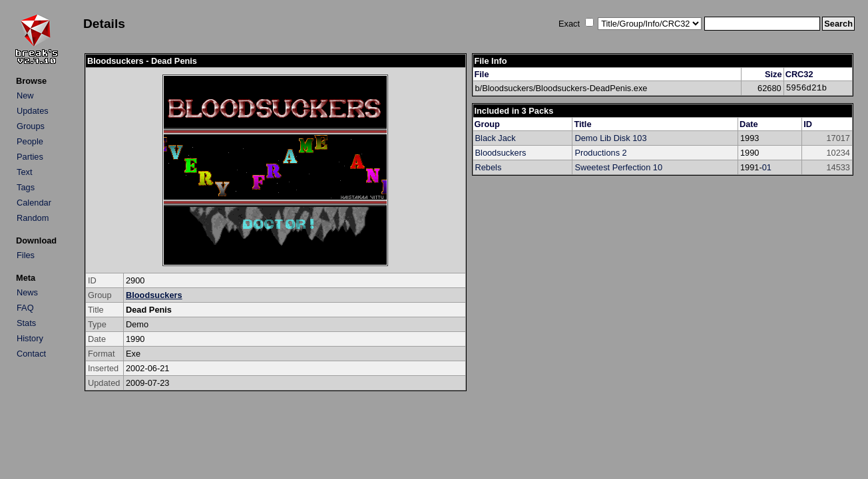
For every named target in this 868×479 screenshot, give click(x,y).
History (30, 338)
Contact (31, 354)
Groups (31, 126)
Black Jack (496, 138)
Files (26, 255)
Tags (26, 187)
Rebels (489, 167)
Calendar (34, 203)
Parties (30, 157)
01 (767, 167)
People (30, 141)
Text (24, 172)
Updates (33, 111)
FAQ (25, 308)
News (27, 292)
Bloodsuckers (154, 295)
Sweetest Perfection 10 (618, 167)
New (25, 95)
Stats (26, 323)
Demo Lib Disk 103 (610, 138)
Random (33, 218)
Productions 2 (600, 153)
